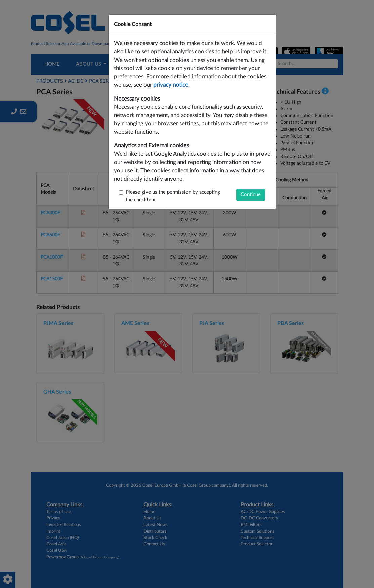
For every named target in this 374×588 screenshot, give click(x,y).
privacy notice (171, 85)
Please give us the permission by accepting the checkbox (173, 196)
